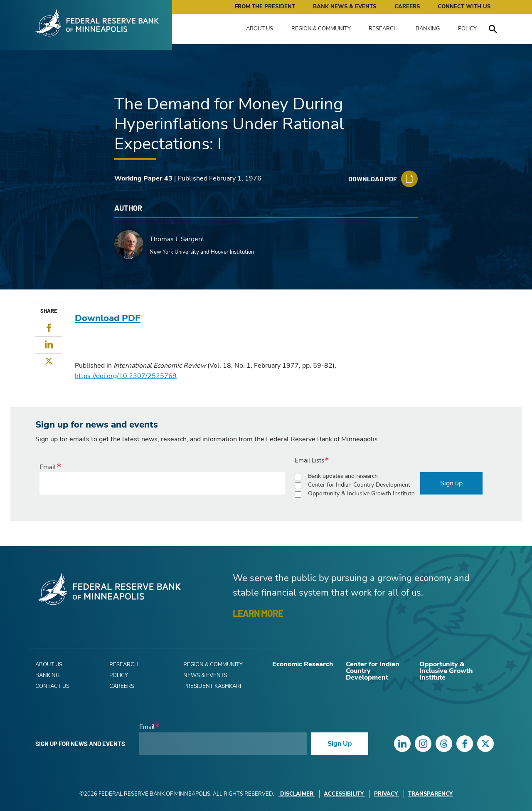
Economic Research (303, 664)
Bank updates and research (343, 476)
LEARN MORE (258, 613)
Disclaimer (297, 794)
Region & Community (321, 29)
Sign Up (340, 744)
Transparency (430, 794)
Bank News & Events (345, 7)
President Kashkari (212, 686)
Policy (467, 29)
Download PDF (108, 318)
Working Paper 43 (143, 178)
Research (383, 29)
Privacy (387, 794)
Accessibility (345, 794)
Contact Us (52, 686)
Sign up (451, 483)
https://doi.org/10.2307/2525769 (126, 376)
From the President (265, 7)
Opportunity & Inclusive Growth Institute (361, 493)
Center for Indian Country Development (359, 485)
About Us (260, 29)
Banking (428, 29)
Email (48, 467)
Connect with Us (464, 7)
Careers (407, 7)
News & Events (205, 675)
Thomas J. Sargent (177, 239)
